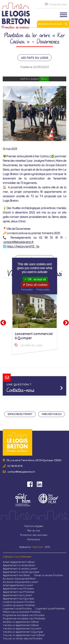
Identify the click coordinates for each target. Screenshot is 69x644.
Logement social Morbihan (50, 609)
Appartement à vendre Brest (19, 565)
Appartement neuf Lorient (17, 595)
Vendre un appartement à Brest (21, 625)
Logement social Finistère (17, 609)
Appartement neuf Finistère (18, 589)
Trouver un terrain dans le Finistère (22, 638)
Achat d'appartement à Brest (19, 562)
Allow (44, 79)
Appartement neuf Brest (16, 575)
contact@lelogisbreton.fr (18, 242)
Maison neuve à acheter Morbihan (22, 612)
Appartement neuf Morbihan (19, 592)
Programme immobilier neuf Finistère (24, 615)
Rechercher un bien (53, 24)
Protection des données (34, 535)
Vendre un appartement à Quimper (23, 632)
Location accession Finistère (19, 602)
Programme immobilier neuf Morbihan (24, 618)
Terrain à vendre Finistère (48, 575)
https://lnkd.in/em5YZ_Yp (23, 246)
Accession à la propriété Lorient (20, 582)
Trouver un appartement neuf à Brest (24, 635)
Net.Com (38, 547)
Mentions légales (34, 526)
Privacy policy (43, 290)
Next (66, 323)
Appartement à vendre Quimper (21, 572)
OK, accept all (35, 279)
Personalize (27, 290)
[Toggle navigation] (63, 15)
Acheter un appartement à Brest (21, 622)
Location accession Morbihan (19, 605)
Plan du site (34, 531)
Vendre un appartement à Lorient (22, 628)
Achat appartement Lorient (18, 585)
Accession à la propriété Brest (19, 579)
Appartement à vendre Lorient (20, 569)
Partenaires (34, 539)
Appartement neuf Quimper (18, 599)
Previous (3, 323)
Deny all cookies (35, 285)
